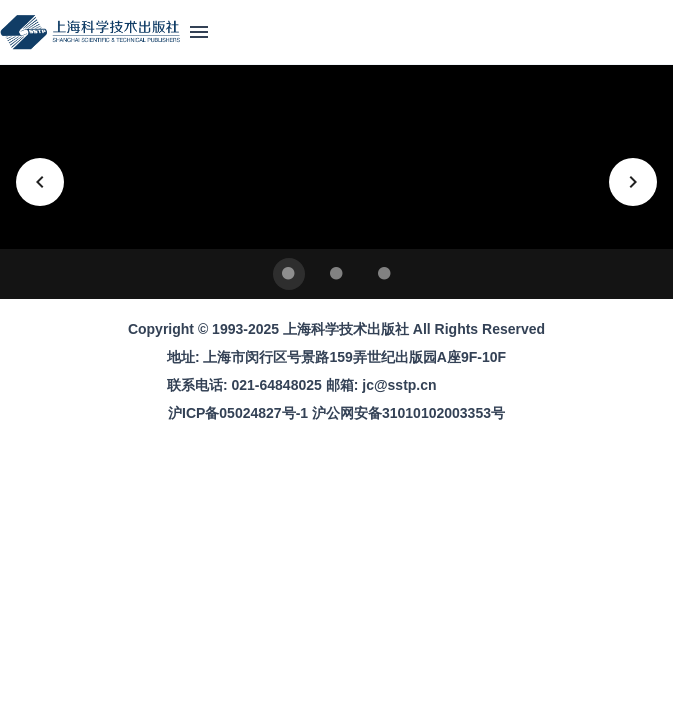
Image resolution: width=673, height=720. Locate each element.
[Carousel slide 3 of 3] (385, 274)
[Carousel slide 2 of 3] (337, 274)
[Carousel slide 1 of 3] (289, 274)
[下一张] (633, 182)
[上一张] (40, 182)
